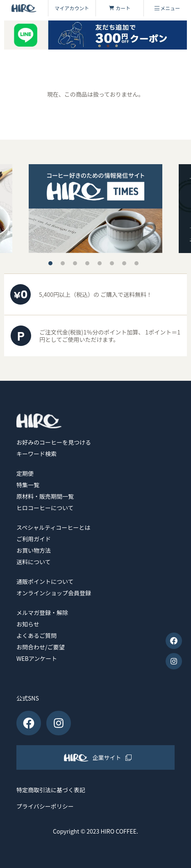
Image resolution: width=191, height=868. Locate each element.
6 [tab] (112, 263)
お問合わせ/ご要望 (41, 647)
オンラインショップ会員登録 (54, 593)
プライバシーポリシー (45, 806)
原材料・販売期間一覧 (45, 496)
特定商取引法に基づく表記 (51, 790)
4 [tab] (87, 263)
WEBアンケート (37, 658)
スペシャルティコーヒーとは (53, 527)
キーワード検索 (36, 454)
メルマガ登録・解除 (42, 613)
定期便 (25, 473)
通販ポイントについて (45, 581)
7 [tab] (124, 263)
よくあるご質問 (36, 635)
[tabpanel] (95, 209)
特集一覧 (28, 485)
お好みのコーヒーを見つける (54, 442)
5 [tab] (100, 263)
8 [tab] (136, 263)
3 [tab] (75, 263)
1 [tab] (50, 263)
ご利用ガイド (34, 539)
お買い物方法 (34, 550)
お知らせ (28, 624)
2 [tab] (63, 263)
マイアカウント (72, 8)
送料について (34, 562)
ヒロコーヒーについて (45, 508)
